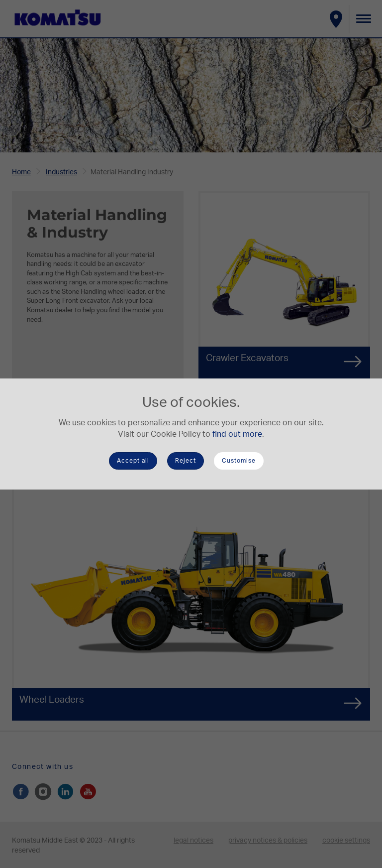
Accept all (133, 461)
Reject (186, 461)
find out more (237, 434)
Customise (239, 461)
